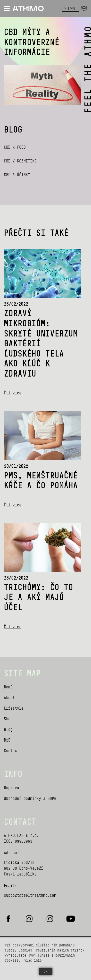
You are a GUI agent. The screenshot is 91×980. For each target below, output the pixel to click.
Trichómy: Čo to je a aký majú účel (38, 597)
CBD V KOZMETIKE (20, 161)
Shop (8, 719)
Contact (12, 751)
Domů (8, 687)
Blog (8, 729)
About (9, 697)
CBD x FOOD (15, 147)
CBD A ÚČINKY (17, 175)
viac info (33, 960)
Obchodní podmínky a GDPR (30, 798)
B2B (7, 740)
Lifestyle (14, 708)
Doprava (12, 788)
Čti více (13, 393)
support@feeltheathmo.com (30, 895)
